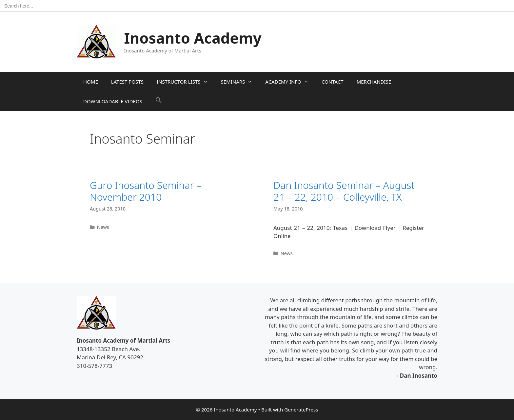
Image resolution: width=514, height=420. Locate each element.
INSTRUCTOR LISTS (186, 82)
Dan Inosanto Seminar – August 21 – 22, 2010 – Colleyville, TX (344, 191)
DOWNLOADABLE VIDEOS (113, 101)
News (103, 227)
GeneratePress (301, 410)
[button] (159, 101)
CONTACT (333, 82)
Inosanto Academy (193, 38)
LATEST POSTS (127, 82)
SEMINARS (240, 82)
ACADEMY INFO (290, 82)
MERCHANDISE (374, 82)
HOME (91, 82)
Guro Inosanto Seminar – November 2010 (146, 191)
